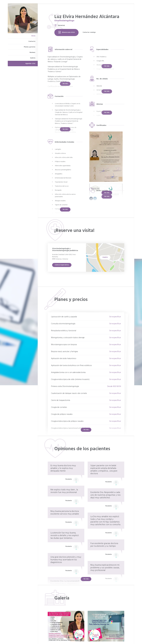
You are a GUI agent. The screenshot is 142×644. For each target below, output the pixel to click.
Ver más (107, 193)
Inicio (33, 36)
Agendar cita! (30, 64)
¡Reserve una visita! (66, 32)
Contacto (32, 41)
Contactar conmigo (89, 32)
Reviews (32, 52)
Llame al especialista (62, 265)
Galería (33, 58)
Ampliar (105, 257)
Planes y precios (30, 47)
